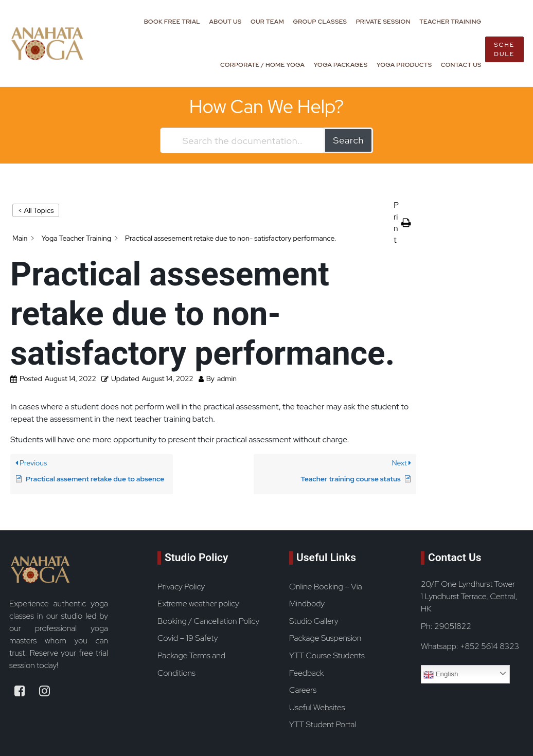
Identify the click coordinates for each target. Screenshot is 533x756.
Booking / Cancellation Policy (208, 621)
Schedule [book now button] (504, 49)
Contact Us (461, 65)
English (441, 675)
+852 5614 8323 (490, 646)
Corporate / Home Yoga (262, 65)
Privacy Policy (181, 587)
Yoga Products (404, 65)
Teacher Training (450, 22)
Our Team (267, 22)
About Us (225, 22)
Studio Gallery (314, 621)
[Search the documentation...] (243, 140)
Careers (303, 690)
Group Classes (320, 22)
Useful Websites (317, 707)
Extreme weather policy (198, 604)
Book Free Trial (172, 22)
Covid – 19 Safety (188, 638)
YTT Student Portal (323, 724)
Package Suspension (325, 638)
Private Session (383, 22)
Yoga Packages (341, 65)
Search (348, 140)
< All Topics (36, 210)
